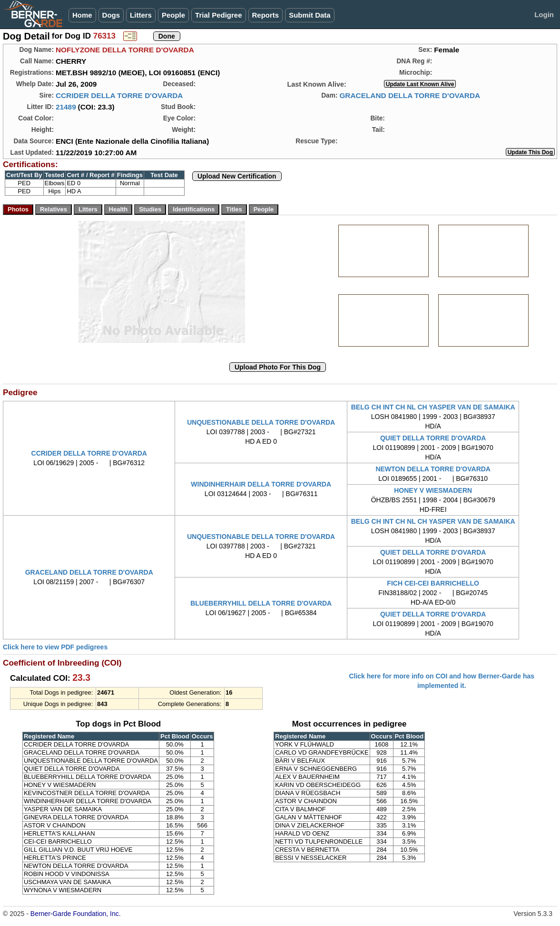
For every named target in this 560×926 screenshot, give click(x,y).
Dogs (111, 15)
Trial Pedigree (218, 15)
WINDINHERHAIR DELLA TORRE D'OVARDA (261, 484)
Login (544, 15)
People (173, 15)
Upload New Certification (237, 176)
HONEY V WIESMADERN (433, 490)
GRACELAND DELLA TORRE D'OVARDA (410, 95)
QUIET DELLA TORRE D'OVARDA (433, 438)
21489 (66, 107)
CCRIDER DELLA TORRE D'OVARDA (119, 95)
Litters (141, 15)
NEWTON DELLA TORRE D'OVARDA (433, 469)
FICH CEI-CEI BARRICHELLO (433, 583)
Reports (266, 15)
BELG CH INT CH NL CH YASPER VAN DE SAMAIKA (433, 407)
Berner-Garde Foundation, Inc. (76, 914)
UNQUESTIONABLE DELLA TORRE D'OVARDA (261, 422)
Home (82, 15)
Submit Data (310, 15)
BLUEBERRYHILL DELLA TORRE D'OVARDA (261, 603)
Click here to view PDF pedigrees (55, 647)
